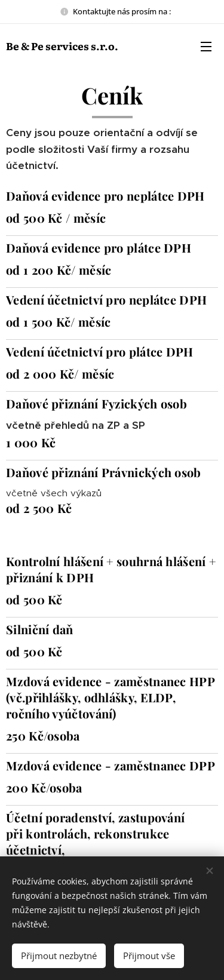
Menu (206, 47)
